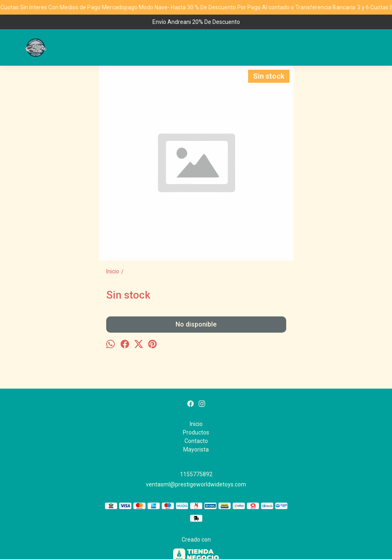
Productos (196, 432)
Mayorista (196, 449)
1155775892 (196, 474)
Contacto (196, 441)
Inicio (196, 424)
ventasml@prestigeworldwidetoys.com (196, 484)
